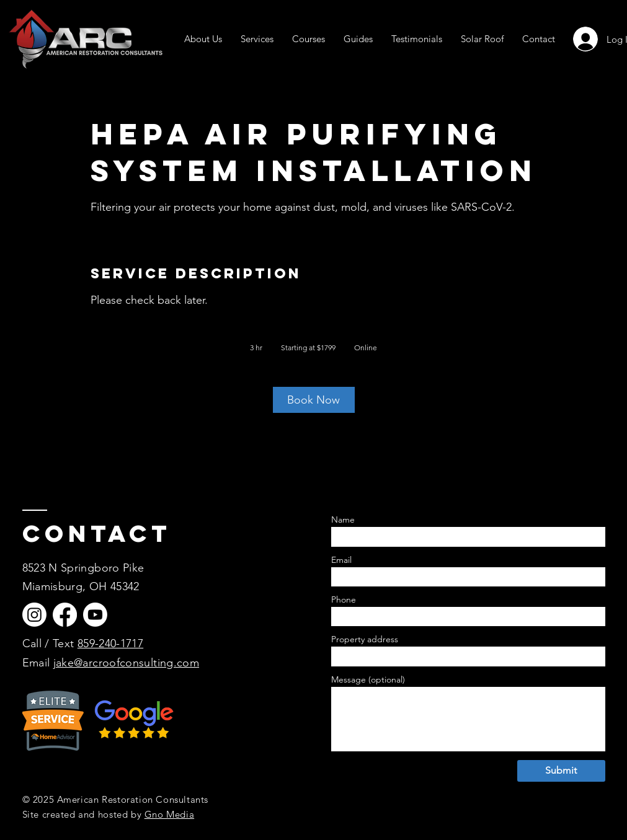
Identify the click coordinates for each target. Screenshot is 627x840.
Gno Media (169, 814)
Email (38, 663)
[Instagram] (34, 615)
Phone (344, 599)
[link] (314, 400)
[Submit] (561, 771)
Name (343, 519)
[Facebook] (65, 615)
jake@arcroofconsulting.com (126, 663)
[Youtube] (95, 615)
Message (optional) (368, 679)
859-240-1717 (110, 643)
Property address (365, 639)
